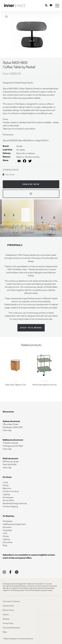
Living (5, 482)
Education (7, 527)
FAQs (5, 632)
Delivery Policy (8, 606)
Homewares (8, 497)
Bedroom (7, 488)
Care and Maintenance (11, 628)
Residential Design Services (15, 503)
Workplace (8, 521)
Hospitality (7, 530)
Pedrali (19, 146)
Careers (6, 614)
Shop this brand (31, 328)
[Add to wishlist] (31, 194)
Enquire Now (31, 184)
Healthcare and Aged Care (14, 524)
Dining (6, 485)
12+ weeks (21, 150)
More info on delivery (26, 153)
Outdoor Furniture (11, 491)
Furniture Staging (10, 506)
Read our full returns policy (28, 157)
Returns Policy (8, 610)
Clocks (6, 536)
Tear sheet (9, 174)
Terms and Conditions (11, 601)
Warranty (6, 619)
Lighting (6, 494)
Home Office (8, 500)
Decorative (8, 542)
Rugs (5, 545)
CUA (5, 533)
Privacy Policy (8, 623)
